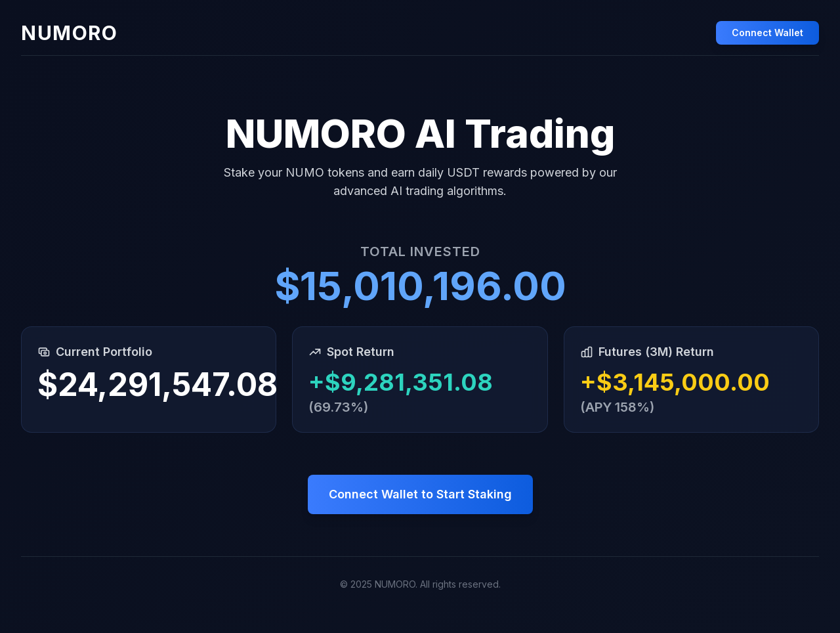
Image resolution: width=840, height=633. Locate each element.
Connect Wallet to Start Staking (420, 494)
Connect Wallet (767, 33)
